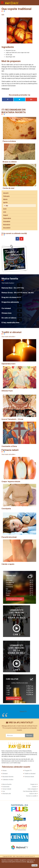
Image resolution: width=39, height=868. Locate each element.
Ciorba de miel (8, 188)
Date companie (32, 789)
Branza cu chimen (10, 162)
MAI (3, 15)
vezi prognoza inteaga (15, 599)
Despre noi (33, 784)
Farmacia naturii (29, 777)
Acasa (5, 770)
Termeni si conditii (31, 796)
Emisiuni (5, 774)
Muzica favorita (7, 784)
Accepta (35, 865)
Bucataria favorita (8, 777)
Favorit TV (23, 712)
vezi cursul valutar (14, 698)
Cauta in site (33, 794)
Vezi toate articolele (9, 337)
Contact (34, 787)
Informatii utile (7, 794)
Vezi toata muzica (8, 283)
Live (4, 791)
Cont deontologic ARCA (30, 791)
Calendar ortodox (8, 780)
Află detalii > (31, 862)
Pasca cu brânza (9, 141)
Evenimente (6, 787)
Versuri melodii (7, 789)
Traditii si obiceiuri (30, 774)
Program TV (28, 770)
